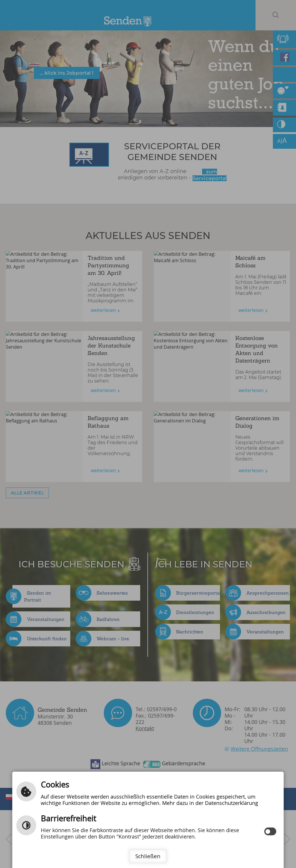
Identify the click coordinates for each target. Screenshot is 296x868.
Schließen (148, 856)
